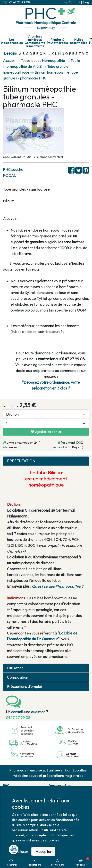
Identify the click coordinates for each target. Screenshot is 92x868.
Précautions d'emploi (24, 687)
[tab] (46, 461)
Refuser (22, 851)
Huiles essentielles (79, 41)
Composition (18, 677)
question (38, 712)
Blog (86, 2)
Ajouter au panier (46, 432)
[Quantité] (46, 423)
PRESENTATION (21, 461)
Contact (74, 2)
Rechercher (11, 863)
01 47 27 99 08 (20, 2)
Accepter (44, 851)
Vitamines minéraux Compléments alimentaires (35, 41)
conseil (17, 712)
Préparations (34, 863)
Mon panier (82, 862)
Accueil (9, 60)
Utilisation (15, 668)
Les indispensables (12, 41)
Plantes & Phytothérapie (57, 41)
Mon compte (58, 863)
